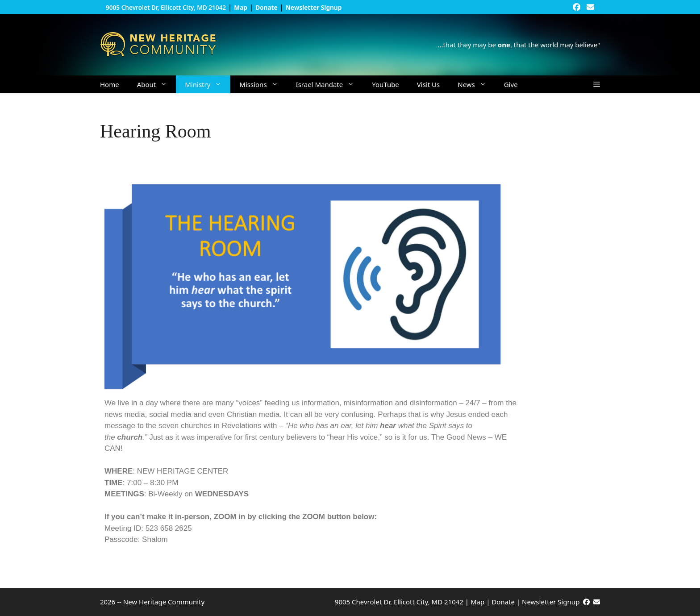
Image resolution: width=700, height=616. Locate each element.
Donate (503, 602)
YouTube (385, 84)
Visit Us (428, 84)
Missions (263, 84)
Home (110, 84)
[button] (597, 84)
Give (511, 84)
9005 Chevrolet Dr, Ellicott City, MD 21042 (166, 7)
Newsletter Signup (551, 602)
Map (477, 602)
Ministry (208, 84)
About (157, 84)
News (476, 84)
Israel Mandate (330, 84)
